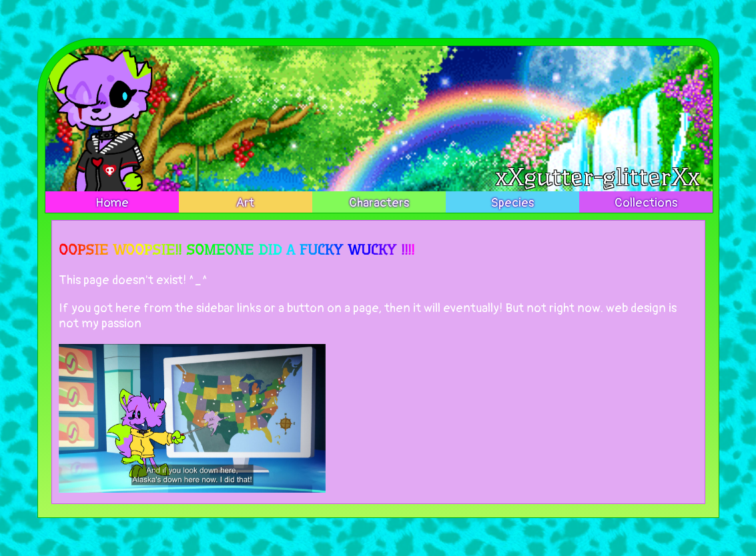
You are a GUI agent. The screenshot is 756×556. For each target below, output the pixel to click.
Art (245, 203)
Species (512, 203)
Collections (646, 203)
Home (112, 203)
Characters (379, 203)
